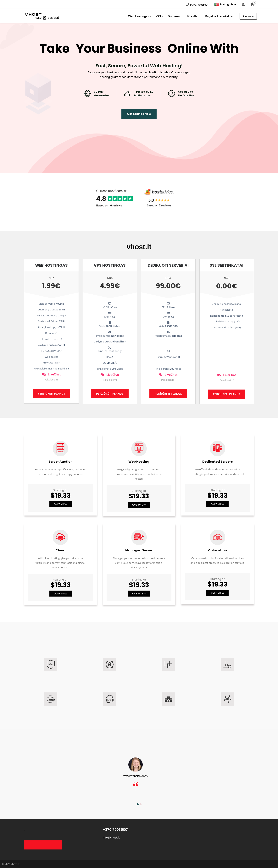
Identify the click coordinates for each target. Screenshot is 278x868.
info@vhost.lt (111, 837)
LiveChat (51, 374)
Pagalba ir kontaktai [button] (219, 16)
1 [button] (138, 804)
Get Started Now (139, 114)
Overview (61, 504)
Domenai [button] (174, 16)
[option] (139, 778)
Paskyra (248, 16)
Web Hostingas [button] (139, 16)
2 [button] (141, 804)
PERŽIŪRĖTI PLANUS (51, 393)
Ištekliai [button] (193, 16)
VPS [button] (158, 16)
